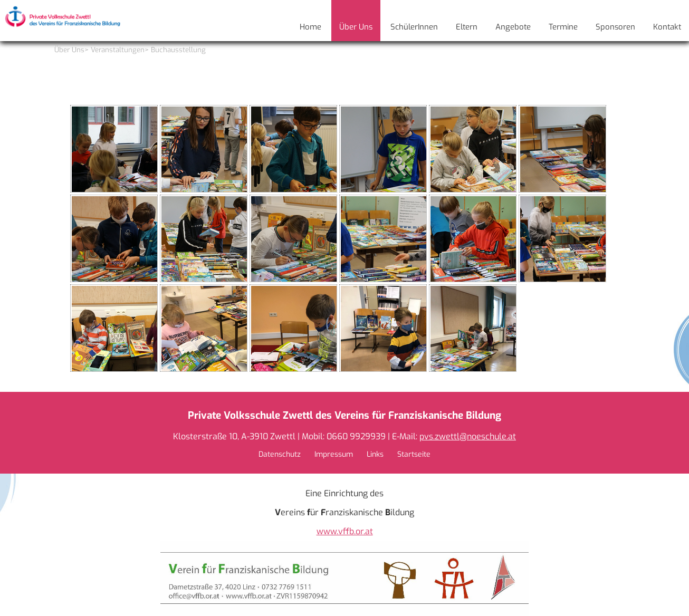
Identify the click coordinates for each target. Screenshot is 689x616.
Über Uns (69, 50)
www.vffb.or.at (345, 531)
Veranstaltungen (118, 50)
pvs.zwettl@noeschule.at (468, 436)
